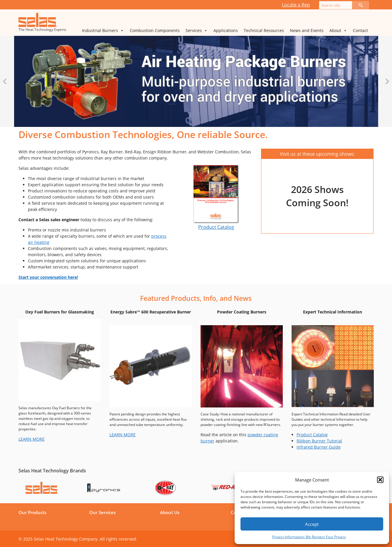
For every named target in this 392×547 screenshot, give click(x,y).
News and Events (307, 30)
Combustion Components (155, 30)
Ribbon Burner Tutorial (319, 441)
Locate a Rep (296, 5)
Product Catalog (216, 227)
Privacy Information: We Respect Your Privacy (309, 537)
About (338, 31)
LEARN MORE (32, 439)
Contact (360, 30)
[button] (380, 480)
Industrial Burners (103, 31)
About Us (170, 512)
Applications (226, 30)
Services (197, 31)
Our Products (32, 512)
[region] (196, 81)
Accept (312, 524)
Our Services (102, 512)
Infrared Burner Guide (319, 447)
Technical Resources (264, 30)
